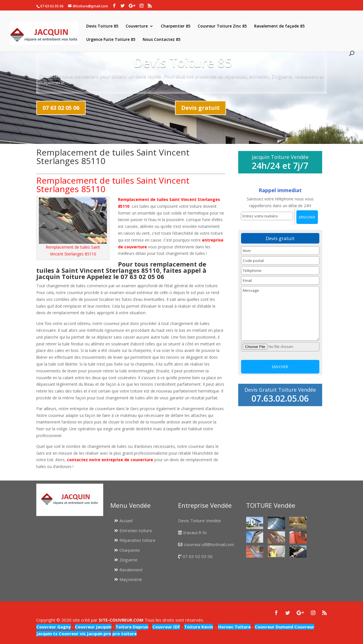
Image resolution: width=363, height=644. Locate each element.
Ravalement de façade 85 (279, 26)
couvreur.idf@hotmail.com (209, 544)
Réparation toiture (137, 540)
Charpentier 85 (176, 26)
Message (280, 313)
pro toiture (124, 633)
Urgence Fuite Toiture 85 (111, 40)
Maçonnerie (131, 579)
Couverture (137, 26)
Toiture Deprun (132, 627)
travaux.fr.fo (195, 532)
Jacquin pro (98, 633)
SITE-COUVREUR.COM (121, 620)
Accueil (126, 521)
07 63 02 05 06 (61, 108)
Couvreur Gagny (54, 627)
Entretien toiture (136, 530)
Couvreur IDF (166, 627)
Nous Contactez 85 (162, 40)
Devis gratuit (201, 108)
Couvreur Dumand (274, 627)
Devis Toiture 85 (102, 26)
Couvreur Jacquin (93, 627)
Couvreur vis (72, 633)
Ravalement (131, 570)
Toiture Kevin (199, 627)
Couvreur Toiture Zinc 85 (222, 26)
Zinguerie (128, 560)
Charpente (130, 550)
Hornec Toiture (234, 627)
